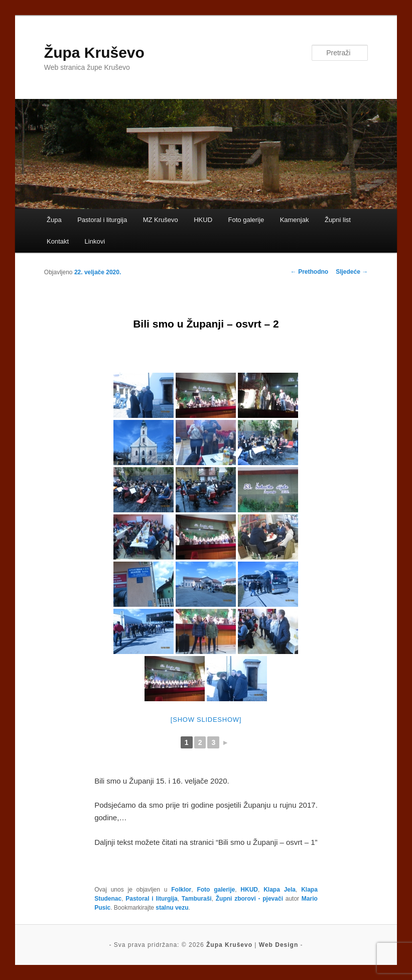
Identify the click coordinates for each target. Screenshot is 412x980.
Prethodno (309, 272)
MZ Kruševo (161, 220)
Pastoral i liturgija (102, 220)
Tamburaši (197, 899)
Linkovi (95, 241)
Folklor (181, 890)
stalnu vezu (172, 908)
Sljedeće (352, 272)
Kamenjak (295, 220)
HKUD (203, 220)
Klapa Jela (280, 890)
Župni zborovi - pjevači (249, 899)
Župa (54, 220)
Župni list (338, 220)
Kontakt (58, 241)
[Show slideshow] (206, 720)
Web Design (279, 945)
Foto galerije (246, 220)
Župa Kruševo (94, 52)
